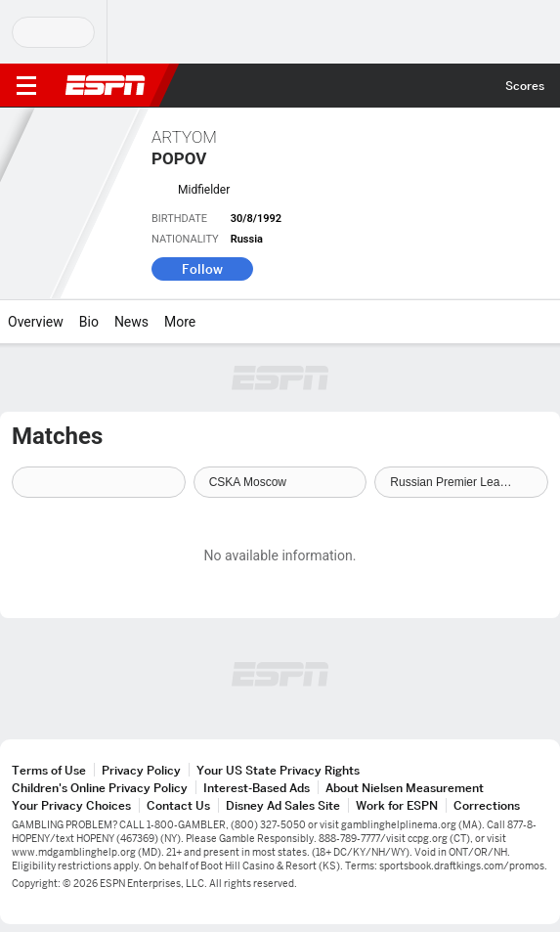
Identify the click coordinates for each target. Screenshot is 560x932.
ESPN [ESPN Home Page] (106, 85)
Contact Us (178, 805)
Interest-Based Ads (257, 788)
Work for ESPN (397, 805)
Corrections (487, 805)
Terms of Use (49, 770)
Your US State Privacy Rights (278, 770)
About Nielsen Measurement (405, 788)
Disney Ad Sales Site (283, 805)
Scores (525, 86)
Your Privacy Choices (71, 805)
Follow (202, 269)
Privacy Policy (141, 770)
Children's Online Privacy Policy (100, 788)
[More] (210, 322)
